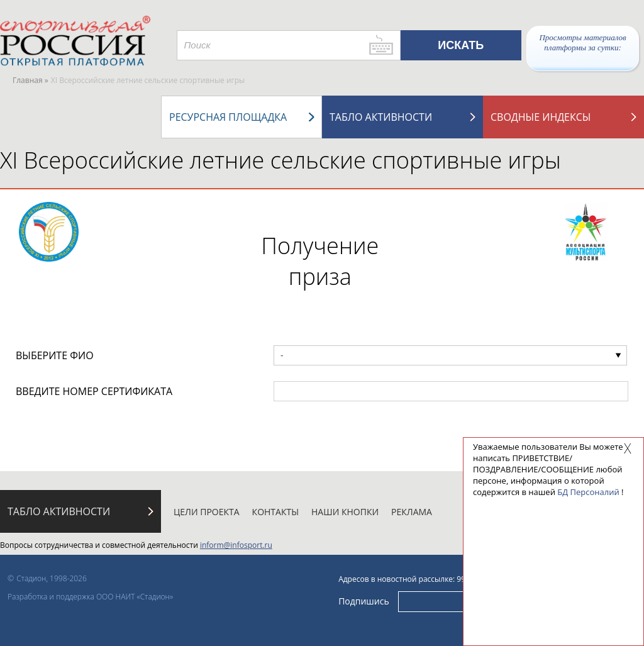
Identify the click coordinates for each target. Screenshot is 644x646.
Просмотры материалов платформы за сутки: (582, 42)
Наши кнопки (345, 512)
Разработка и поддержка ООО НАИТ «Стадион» (90, 597)
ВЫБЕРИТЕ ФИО (55, 355)
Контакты (275, 512)
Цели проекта (207, 512)
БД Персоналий (588, 492)
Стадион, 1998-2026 (52, 578)
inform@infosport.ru (236, 545)
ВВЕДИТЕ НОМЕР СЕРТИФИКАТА (94, 391)
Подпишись (364, 601)
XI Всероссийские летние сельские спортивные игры (280, 160)
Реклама (412, 512)
